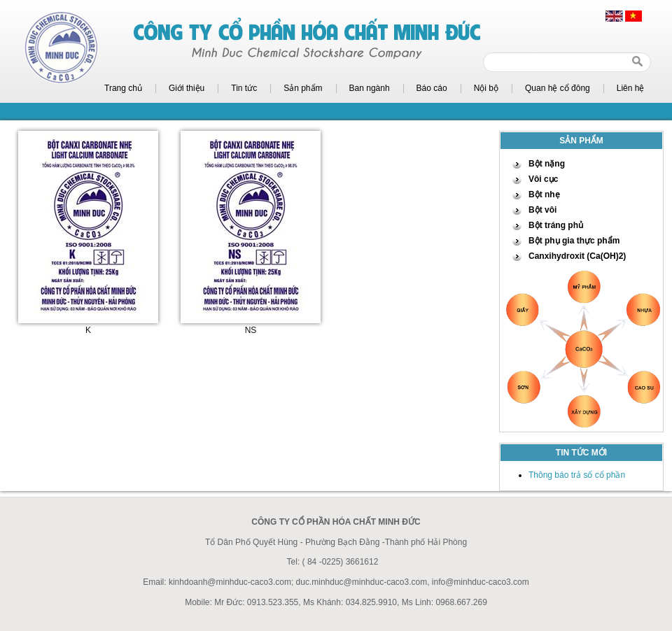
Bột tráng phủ (556, 225)
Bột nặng (547, 164)
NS (251, 330)
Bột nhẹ (544, 194)
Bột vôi (542, 210)
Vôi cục (543, 179)
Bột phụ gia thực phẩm (574, 241)
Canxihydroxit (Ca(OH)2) (577, 256)
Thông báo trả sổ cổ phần (577, 475)
